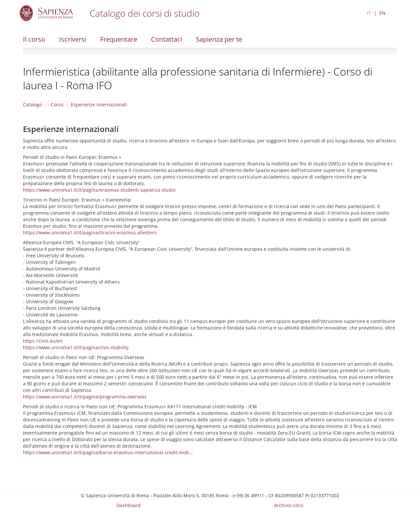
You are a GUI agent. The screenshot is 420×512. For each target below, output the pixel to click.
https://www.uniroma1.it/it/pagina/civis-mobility (76, 347)
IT (369, 13)
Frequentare (119, 39)
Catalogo (32, 105)
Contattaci (167, 39)
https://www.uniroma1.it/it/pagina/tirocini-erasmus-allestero (90, 233)
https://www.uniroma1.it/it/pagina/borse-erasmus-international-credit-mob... (108, 452)
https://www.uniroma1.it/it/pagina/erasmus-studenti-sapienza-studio (99, 190)
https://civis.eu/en (43, 341)
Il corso (34, 39)
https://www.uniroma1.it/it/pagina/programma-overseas (85, 397)
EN (382, 13)
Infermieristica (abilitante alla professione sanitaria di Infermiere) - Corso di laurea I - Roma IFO (198, 78)
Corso (56, 105)
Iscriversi (73, 39)
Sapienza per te (219, 39)
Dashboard (129, 505)
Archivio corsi (289, 505)
